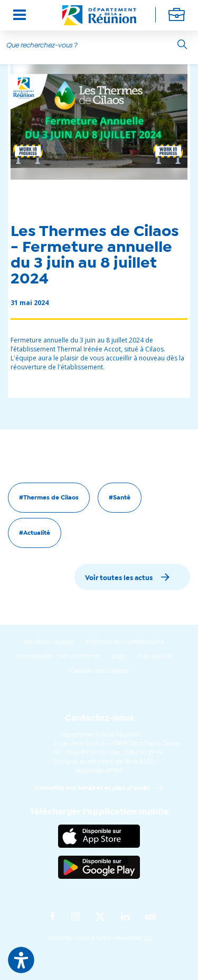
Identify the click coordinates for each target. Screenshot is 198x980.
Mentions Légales (49, 642)
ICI (148, 938)
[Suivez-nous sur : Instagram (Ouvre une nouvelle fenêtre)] (76, 917)
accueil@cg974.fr (99, 771)
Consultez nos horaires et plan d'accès (92, 788)
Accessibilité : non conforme (58, 656)
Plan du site (154, 656)
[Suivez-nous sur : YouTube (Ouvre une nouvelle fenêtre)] (151, 918)
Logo (119, 656)
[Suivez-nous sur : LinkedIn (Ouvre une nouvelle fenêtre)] (125, 917)
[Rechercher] (182, 44)
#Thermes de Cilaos (49, 498)
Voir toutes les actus (119, 578)
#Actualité (35, 533)
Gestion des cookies (99, 671)
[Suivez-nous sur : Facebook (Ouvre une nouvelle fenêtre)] (53, 917)
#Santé (120, 498)
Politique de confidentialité (125, 642)
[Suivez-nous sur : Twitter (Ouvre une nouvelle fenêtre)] (100, 917)
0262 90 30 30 (85, 753)
